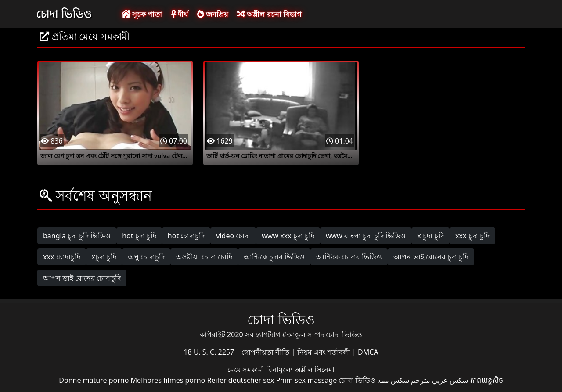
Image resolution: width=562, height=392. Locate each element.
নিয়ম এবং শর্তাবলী (325, 352)
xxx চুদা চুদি (472, 236)
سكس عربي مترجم (440, 380)
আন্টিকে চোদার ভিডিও (349, 257)
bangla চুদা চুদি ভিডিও (77, 236)
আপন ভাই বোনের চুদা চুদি (431, 257)
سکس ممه (393, 380)
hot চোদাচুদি (186, 236)
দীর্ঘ (180, 14)
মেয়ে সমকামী (247, 370)
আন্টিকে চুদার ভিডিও (274, 257)
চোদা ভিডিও (64, 14)
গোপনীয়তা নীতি (266, 352)
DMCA (368, 352)
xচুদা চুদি (104, 257)
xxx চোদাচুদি (62, 257)
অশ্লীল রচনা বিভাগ (269, 14)
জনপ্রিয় (213, 14)
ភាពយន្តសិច (487, 380)
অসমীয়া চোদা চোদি (204, 257)
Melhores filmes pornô (168, 380)
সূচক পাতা (142, 14)
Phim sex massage (306, 380)
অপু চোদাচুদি (146, 257)
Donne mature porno (94, 380)
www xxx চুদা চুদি (288, 236)
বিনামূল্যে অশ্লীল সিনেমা (300, 370)
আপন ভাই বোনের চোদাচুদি (82, 278)
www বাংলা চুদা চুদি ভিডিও (366, 236)
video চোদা (233, 236)
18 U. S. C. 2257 (210, 352)
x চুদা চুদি (431, 236)
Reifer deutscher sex (240, 380)
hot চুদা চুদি (139, 236)
